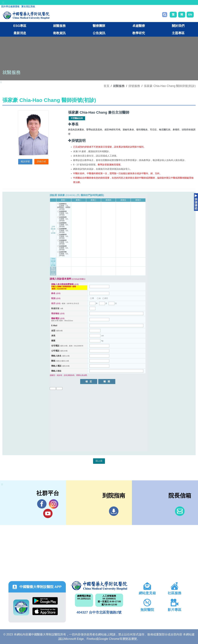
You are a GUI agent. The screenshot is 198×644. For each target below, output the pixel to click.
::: (3, 2)
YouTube (48, 513)
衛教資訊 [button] (59, 33)
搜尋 (165, 15)
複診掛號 (25, 161)
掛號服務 (134, 86)
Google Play (45, 601)
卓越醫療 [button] (139, 26)
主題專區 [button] (178, 33)
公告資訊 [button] (99, 33)
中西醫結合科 (77, 118)
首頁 (106, 86)
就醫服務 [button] (59, 26)
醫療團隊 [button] (99, 26)
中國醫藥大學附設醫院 (99, 586)
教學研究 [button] (139, 33)
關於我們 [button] (178, 26)
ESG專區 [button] (20, 26)
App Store (45, 611)
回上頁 (99, 461)
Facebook (42, 504)
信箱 (180, 511)
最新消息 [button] (20, 33)
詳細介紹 (41, 161)
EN (190, 15)
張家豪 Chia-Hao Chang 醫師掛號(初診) (170, 86)
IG (54, 504)
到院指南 (114, 511)
